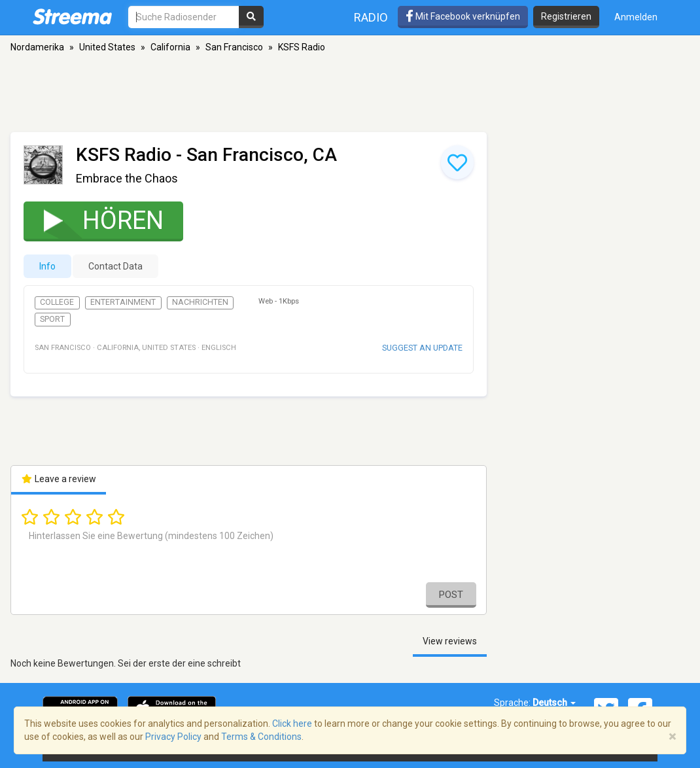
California (170, 47)
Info (47, 266)
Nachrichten (200, 302)
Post (451, 595)
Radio (371, 17)
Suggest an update (422, 348)
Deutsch (554, 703)
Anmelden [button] (636, 17)
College (57, 302)
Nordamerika (37, 47)
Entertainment (123, 302)
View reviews (450, 641)
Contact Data (115, 266)
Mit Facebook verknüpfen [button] (463, 16)
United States (107, 47)
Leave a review (59, 479)
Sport (52, 319)
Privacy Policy (173, 737)
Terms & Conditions (261, 737)
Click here (292, 724)
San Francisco (234, 47)
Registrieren (566, 16)
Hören (95, 220)
